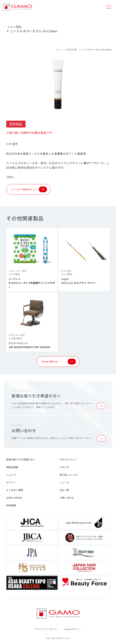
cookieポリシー (73, 629)
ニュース (64, 482)
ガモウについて (68, 459)
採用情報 (11, 505)
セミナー (11, 482)
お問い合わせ (67, 498)
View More (59, 362)
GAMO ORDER (14, 498)
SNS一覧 (64, 490)
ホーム (59, 49)
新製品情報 (72, 49)
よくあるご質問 (15, 490)
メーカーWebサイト (29, 189)
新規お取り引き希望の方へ (21, 459)
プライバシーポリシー (47, 629)
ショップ (11, 475)
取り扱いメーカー (69, 475)
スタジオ (64, 467)
